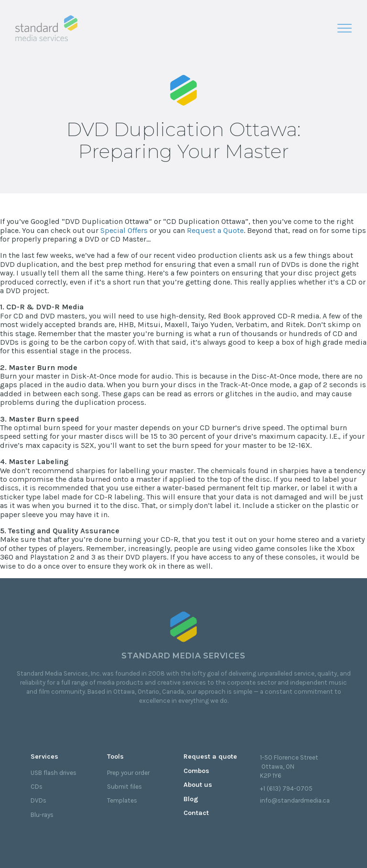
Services (44, 757)
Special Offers (124, 230)
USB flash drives (54, 773)
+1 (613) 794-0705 (286, 789)
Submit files (124, 787)
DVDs (38, 800)
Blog (191, 799)
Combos (196, 771)
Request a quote (210, 757)
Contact (196, 813)
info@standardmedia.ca (295, 800)
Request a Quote (215, 230)
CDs (37, 787)
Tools (115, 757)
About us (198, 785)
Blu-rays (42, 815)
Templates (122, 800)
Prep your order (128, 773)
